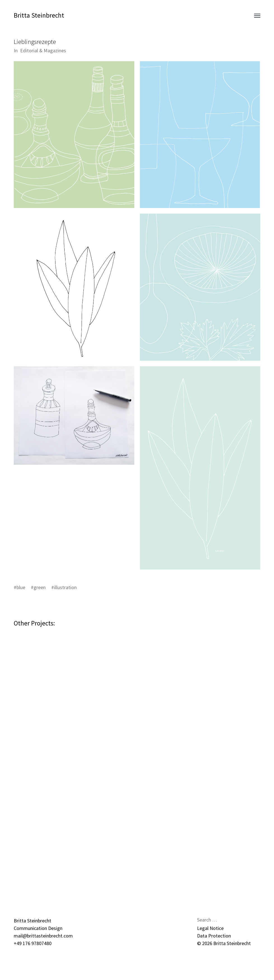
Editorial (29, 50)
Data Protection (214, 936)
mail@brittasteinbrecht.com (43, 936)
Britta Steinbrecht (39, 15)
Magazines (55, 50)
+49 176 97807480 (33, 943)
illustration (65, 587)
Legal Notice (210, 928)
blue (21, 587)
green (40, 587)
